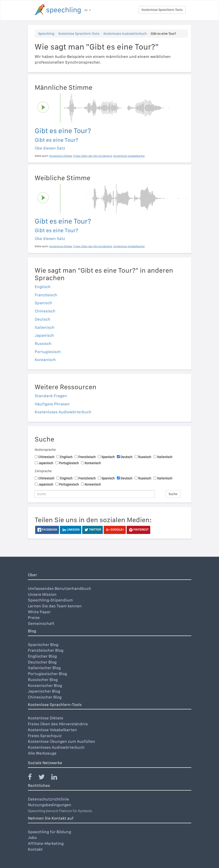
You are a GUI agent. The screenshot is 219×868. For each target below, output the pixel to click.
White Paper (39, 612)
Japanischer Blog (44, 691)
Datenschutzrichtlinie (48, 799)
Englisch (43, 287)
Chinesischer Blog (45, 697)
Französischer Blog (46, 650)
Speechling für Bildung (49, 832)
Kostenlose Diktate (46, 718)
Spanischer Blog (43, 645)
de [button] (87, 10)
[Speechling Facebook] (33, 778)
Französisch (46, 295)
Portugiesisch (48, 352)
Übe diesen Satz (50, 148)
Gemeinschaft (41, 623)
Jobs (32, 837)
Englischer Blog (42, 656)
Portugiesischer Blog (47, 674)
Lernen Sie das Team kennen (55, 606)
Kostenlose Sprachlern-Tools (162, 10)
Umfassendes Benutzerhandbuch (60, 588)
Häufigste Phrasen (52, 404)
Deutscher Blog (42, 662)
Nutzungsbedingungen (50, 805)
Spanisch (43, 303)
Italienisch (45, 327)
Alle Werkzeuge (42, 753)
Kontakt (35, 849)
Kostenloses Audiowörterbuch (125, 34)
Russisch (43, 343)
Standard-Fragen (51, 396)
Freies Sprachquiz (45, 736)
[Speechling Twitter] (44, 778)
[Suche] (95, 494)
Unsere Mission (42, 594)
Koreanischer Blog (45, 685)
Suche (173, 494)
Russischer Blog (43, 680)
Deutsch (43, 319)
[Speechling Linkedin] (57, 778)
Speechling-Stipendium (50, 600)
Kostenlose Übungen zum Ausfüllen (62, 741)
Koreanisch (45, 360)
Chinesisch (45, 311)
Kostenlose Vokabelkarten (52, 730)
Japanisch (44, 335)
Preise (34, 617)
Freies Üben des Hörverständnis (58, 724)
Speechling (46, 34)
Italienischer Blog (44, 668)
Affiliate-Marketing (46, 843)
